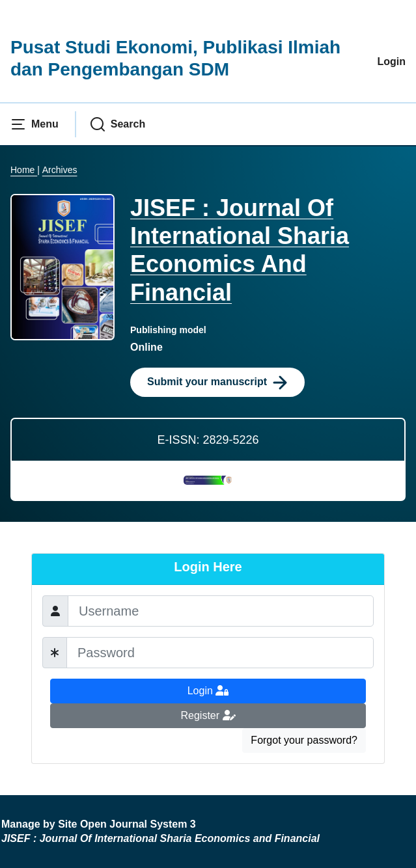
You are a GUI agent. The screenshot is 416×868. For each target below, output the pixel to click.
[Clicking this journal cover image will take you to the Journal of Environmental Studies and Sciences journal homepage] (62, 266)
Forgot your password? (304, 740)
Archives (60, 170)
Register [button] (208, 715)
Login (391, 61)
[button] (35, 124)
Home (24, 170)
